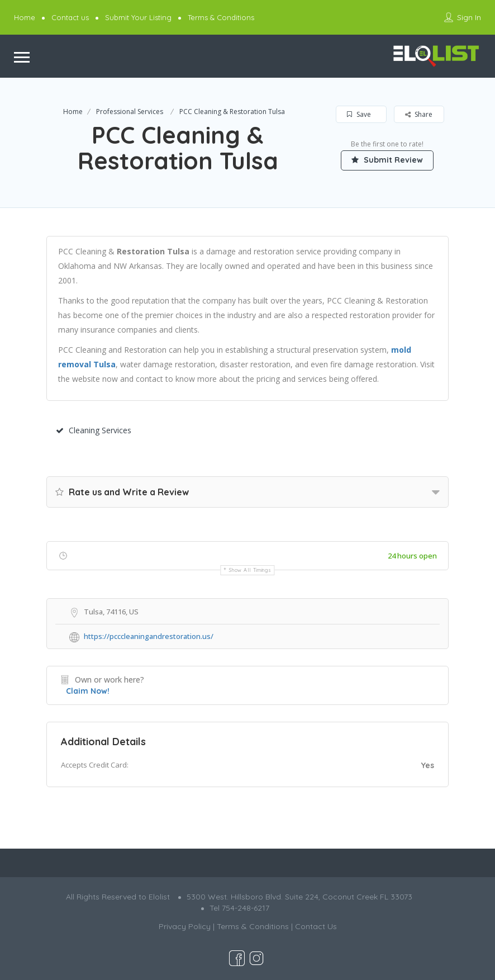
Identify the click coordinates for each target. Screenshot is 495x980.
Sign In (469, 17)
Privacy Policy (185, 926)
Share (419, 114)
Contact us (70, 17)
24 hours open (412, 556)
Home (25, 17)
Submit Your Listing (138, 17)
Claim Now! (88, 691)
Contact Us (316, 926)
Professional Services (130, 112)
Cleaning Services (94, 430)
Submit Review (387, 160)
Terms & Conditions (221, 17)
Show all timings (250, 570)
